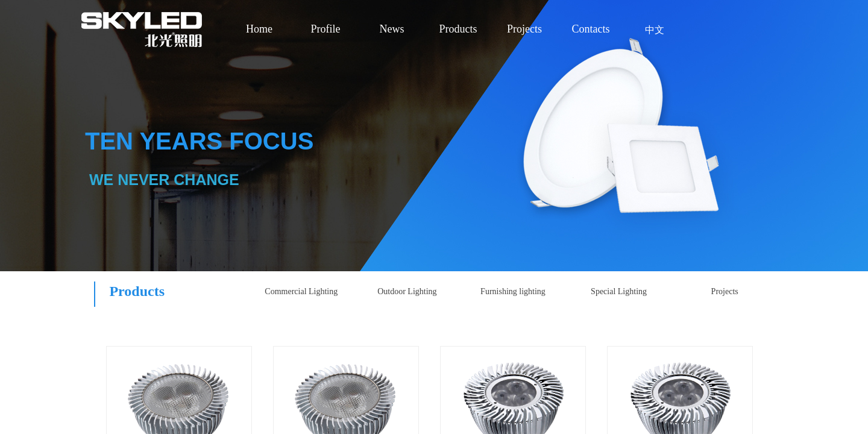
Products (458, 29)
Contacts (591, 29)
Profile (326, 29)
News (392, 29)
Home (259, 29)
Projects (524, 29)
